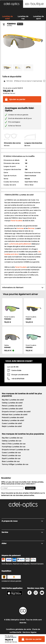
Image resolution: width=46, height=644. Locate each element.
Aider (22, 543)
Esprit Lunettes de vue (11, 458)
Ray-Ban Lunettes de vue (12, 438)
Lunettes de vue (23, 17)
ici (15, 493)
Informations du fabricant (13, 287)
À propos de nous (22, 521)
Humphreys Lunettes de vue (14, 447)
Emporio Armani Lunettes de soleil (16, 412)
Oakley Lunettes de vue (12, 441)
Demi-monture (30, 176)
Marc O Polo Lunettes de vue (14, 444)
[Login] (23, 11)
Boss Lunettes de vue (11, 461)
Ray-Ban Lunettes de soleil (13, 400)
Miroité (27, 179)
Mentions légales (29, 632)
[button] (12, 4)
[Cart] (38, 11)
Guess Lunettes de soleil (12, 423)
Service (22, 532)
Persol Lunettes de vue (11, 455)
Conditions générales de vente (18, 629)
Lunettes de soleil (7, 17)
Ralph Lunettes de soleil (12, 426)
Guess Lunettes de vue (11, 452)
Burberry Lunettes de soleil (13, 420)
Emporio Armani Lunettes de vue (16, 450)
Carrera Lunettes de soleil (12, 409)
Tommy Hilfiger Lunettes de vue (15, 464)
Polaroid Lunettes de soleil (13, 417)
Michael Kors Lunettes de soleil (15, 414)
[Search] (8, 11)
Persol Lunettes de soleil (12, 406)
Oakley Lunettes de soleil (12, 403)
